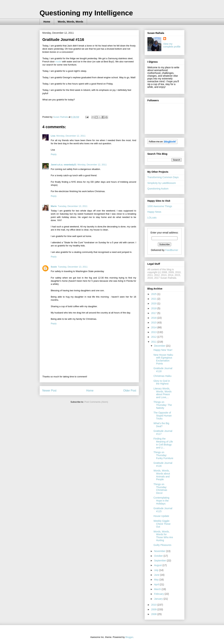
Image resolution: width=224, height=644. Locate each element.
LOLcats (152, 218)
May (157, 580)
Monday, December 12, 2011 (71, 136)
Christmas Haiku (162, 376)
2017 (154, 313)
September (160, 561)
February (159, 594)
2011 (154, 342)
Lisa (53, 136)
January (159, 599)
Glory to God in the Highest (162, 382)
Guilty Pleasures (162, 545)
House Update (161, 516)
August (158, 565)
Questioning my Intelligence (86, 13)
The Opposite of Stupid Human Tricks (163, 416)
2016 (154, 318)
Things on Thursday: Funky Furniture (163, 455)
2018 (154, 308)
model (58, 62)
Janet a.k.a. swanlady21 (64, 165)
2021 (154, 299)
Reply (54, 154)
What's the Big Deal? (161, 425)
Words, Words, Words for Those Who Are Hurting (163, 536)
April (157, 584)
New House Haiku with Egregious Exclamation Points (163, 359)
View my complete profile (172, 45)
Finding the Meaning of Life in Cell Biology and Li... (163, 443)
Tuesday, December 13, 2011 (73, 206)
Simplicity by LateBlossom (162, 183)
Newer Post (49, 391)
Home (47, 22)
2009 (154, 609)
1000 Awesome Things (160, 206)
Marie (54, 206)
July (157, 570)
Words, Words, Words (70, 22)
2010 (154, 605)
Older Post (130, 391)
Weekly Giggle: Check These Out (162, 524)
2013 (154, 332)
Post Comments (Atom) (96, 402)
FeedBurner (172, 250)
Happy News (154, 212)
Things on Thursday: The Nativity (163, 405)
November (160, 551)
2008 (154, 614)
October (159, 556)
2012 (154, 337)
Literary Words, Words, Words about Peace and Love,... (162, 393)
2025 (154, 294)
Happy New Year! (163, 350)
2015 (154, 323)
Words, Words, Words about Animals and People (162, 475)
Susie (54, 267)
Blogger (129, 637)
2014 (154, 327)
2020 (154, 303)
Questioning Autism (158, 189)
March (158, 589)
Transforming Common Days (163, 177)
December (160, 346)
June (157, 575)
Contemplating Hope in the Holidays (161, 501)
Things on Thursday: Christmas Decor (160, 489)
